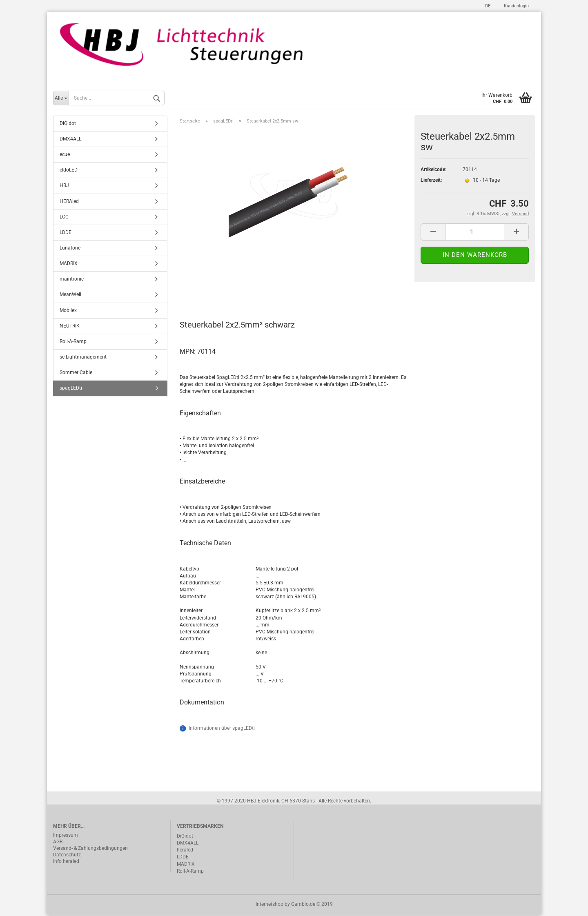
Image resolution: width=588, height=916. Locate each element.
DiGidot (68, 124)
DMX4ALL (70, 140)
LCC (64, 217)
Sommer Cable (76, 373)
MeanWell (70, 295)
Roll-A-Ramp (73, 342)
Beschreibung (210, 290)
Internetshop (269, 905)
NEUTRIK (70, 326)
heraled (185, 851)
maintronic (72, 280)
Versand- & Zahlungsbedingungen (90, 849)
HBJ (64, 186)
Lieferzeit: (431, 181)
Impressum (66, 836)
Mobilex (68, 311)
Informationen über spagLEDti (222, 729)
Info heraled (66, 862)
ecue (65, 155)
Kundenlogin (516, 6)
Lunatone (70, 249)
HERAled (69, 202)
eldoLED (69, 171)
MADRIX (69, 264)
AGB (58, 842)
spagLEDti (71, 389)
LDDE (66, 233)
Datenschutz (67, 856)
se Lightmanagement (83, 358)
